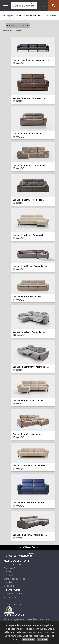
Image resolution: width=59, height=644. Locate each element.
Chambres (9, 582)
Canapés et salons (13, 16)
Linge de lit (9, 586)
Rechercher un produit (14, 594)
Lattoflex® (8, 575)
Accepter (43, 639)
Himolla (7, 572)
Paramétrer (28, 639)
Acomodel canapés (33, 16)
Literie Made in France (14, 579)
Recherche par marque (14, 597)
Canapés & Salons (13, 565)
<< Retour (52, 15)
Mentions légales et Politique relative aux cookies (27, 619)
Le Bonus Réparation (13, 604)
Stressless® (9, 568)
